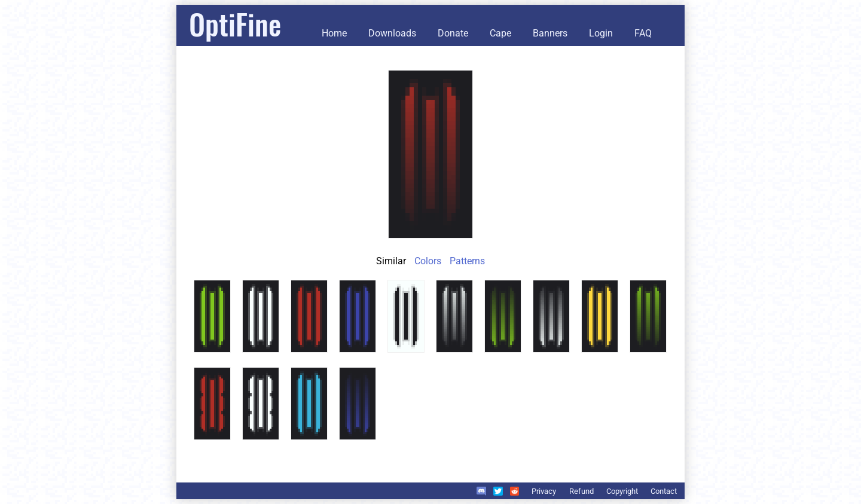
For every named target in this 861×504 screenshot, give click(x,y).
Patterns (467, 261)
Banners (550, 33)
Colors (428, 261)
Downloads (392, 33)
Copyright (622, 491)
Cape (500, 33)
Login (601, 33)
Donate (453, 33)
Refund (581, 491)
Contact (664, 491)
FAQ (643, 33)
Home (334, 33)
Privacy (544, 491)
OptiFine (235, 24)
